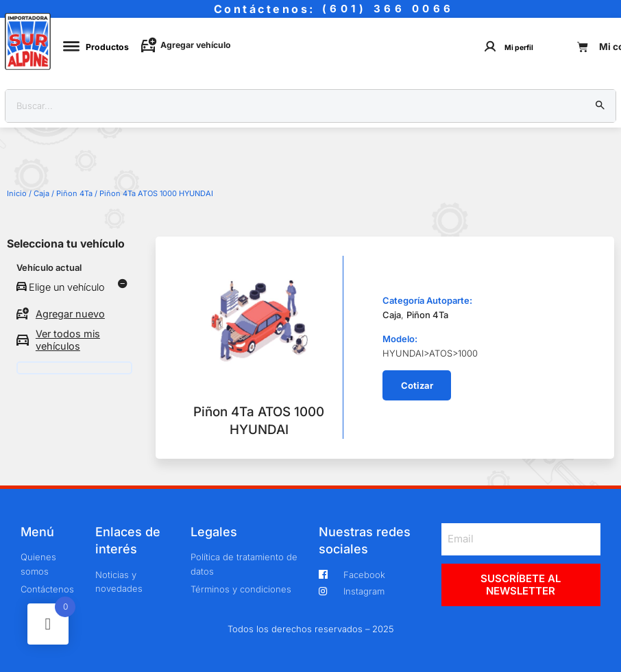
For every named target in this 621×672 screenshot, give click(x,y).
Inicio (17, 193)
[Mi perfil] (490, 46)
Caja (41, 193)
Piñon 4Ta (74, 193)
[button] (417, 385)
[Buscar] (600, 106)
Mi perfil (519, 48)
